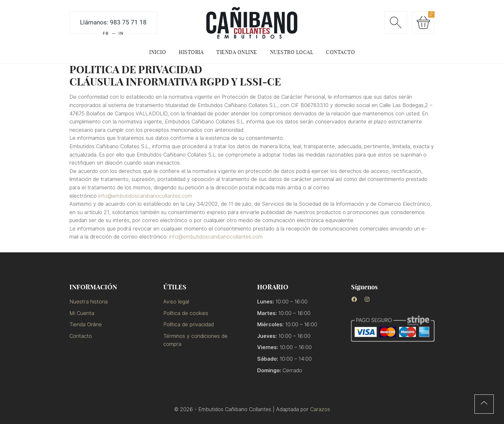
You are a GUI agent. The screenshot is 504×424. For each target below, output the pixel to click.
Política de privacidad (189, 325)
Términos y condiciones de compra (195, 340)
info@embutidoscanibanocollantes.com (145, 196)
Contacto (81, 336)
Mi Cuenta (82, 313)
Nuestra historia (89, 302)
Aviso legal (176, 302)
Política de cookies (186, 313)
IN (121, 33)
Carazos (320, 409)
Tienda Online (86, 325)
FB (106, 33)
